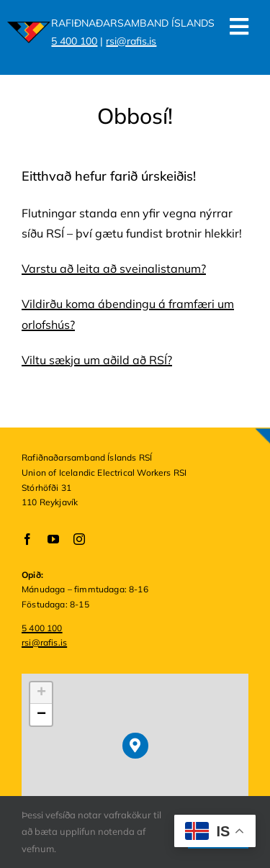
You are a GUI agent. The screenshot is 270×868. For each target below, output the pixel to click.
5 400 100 (74, 41)
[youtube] (53, 539)
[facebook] (27, 539)
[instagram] (79, 539)
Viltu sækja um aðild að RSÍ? (97, 360)
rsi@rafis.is (131, 41)
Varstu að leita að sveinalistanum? (114, 268)
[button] (135, 745)
